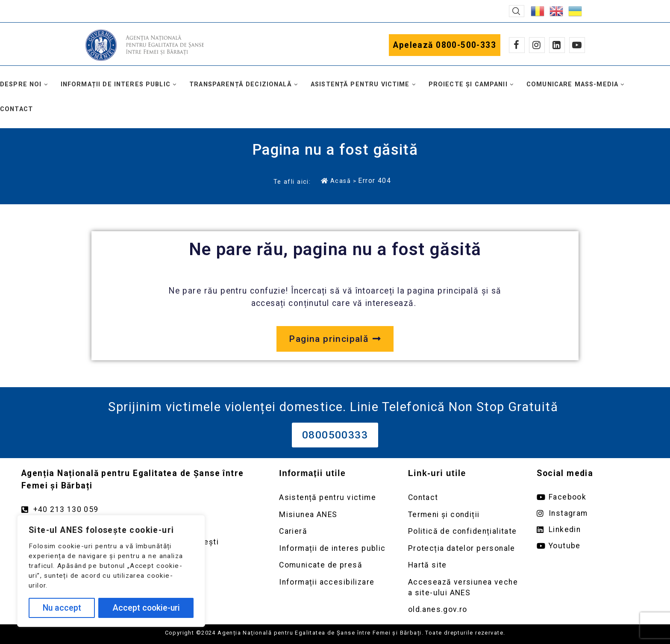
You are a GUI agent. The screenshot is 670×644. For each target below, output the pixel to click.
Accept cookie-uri (146, 608)
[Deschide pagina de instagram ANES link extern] (593, 513)
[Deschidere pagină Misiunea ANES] (335, 515)
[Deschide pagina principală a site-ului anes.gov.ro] (335, 339)
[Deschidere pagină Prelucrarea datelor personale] (464, 548)
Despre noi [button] (21, 84)
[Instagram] (537, 45)
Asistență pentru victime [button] (360, 84)
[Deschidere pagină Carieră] (335, 531)
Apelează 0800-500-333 (445, 45)
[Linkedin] (557, 45)
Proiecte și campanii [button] (468, 84)
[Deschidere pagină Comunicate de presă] (335, 565)
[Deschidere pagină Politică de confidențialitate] (464, 531)
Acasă (336, 181)
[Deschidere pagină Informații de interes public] (335, 548)
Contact (16, 109)
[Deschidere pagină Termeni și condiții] (464, 515)
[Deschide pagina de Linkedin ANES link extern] (593, 530)
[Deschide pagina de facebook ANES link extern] (593, 497)
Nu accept (62, 608)
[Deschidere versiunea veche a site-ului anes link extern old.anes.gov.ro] (464, 610)
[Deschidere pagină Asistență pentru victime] (335, 498)
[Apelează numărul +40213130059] (142, 510)
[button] (517, 11)
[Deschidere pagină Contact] (464, 498)
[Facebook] (517, 45)
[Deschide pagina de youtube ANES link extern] (593, 546)
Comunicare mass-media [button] (572, 84)
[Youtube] (577, 45)
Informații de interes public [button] (116, 84)
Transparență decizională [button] (241, 84)
